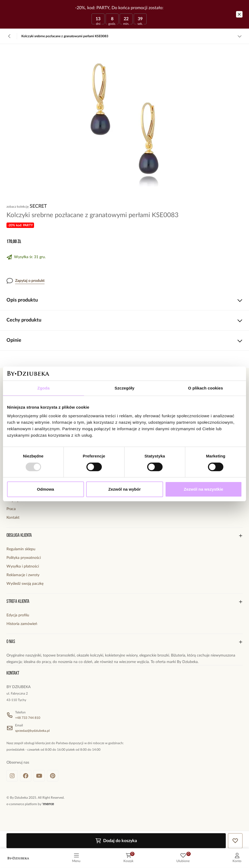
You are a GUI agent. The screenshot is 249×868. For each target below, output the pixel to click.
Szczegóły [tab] (124, 388)
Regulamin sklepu (21, 549)
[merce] (48, 804)
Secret (38, 206)
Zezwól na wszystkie (204, 489)
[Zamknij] (239, 14)
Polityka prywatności (24, 558)
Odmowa (46, 489)
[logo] (18, 858)
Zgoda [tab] (43, 388)
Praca (11, 509)
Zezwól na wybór (124, 489)
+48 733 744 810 (28, 718)
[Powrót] (9, 36)
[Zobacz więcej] (240, 36)
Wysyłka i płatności (23, 566)
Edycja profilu (18, 615)
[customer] (237, 858)
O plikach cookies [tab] (205, 388)
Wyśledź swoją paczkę (25, 584)
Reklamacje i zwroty (23, 575)
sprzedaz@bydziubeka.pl (32, 731)
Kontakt (13, 518)
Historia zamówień (22, 624)
